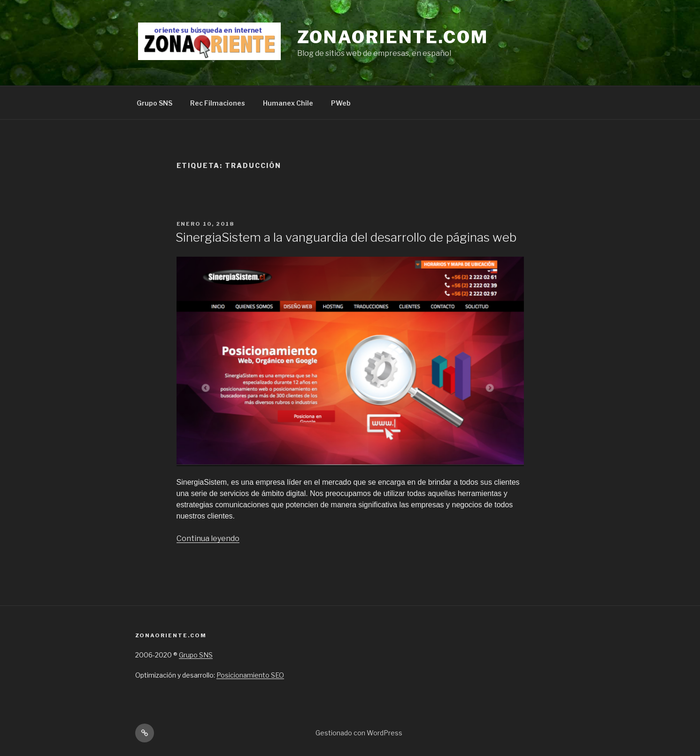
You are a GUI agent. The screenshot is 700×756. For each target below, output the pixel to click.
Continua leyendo (208, 538)
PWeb (341, 103)
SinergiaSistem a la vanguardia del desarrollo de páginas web (346, 237)
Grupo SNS (154, 103)
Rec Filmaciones (218, 103)
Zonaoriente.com (393, 37)
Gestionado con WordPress (359, 733)
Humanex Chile (288, 103)
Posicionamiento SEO (250, 675)
